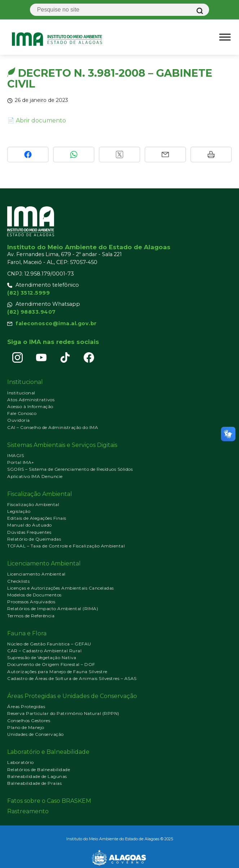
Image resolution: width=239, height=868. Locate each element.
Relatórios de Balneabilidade (39, 769)
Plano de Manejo (26, 727)
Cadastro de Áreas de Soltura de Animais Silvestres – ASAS (72, 678)
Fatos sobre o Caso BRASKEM (49, 801)
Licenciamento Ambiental (36, 574)
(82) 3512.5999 (28, 293)
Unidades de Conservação (36, 734)
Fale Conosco (22, 413)
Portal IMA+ (21, 462)
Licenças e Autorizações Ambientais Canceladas (61, 588)
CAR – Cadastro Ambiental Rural (44, 651)
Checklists (18, 581)
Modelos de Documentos (34, 595)
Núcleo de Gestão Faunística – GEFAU (49, 644)
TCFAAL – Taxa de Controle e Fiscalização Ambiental (66, 546)
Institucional (21, 393)
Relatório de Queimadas (34, 539)
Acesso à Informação (30, 406)
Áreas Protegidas (26, 706)
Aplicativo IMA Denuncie (35, 476)
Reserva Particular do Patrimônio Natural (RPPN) (63, 713)
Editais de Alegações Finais (37, 518)
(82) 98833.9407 (32, 312)
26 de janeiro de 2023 (41, 100)
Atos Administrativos (31, 400)
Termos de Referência (31, 616)
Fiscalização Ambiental (33, 504)
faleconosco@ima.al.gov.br (56, 323)
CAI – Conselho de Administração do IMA (53, 427)
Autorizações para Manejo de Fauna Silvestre (57, 672)
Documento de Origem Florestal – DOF (51, 664)
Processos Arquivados (31, 602)
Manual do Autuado (30, 525)
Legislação (19, 511)
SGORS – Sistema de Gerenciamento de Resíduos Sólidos (70, 469)
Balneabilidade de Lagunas (37, 776)
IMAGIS (16, 455)
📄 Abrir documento (37, 120)
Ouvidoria (19, 420)
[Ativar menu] (225, 37)
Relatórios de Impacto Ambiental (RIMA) (53, 609)
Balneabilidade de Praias (34, 783)
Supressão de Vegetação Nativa (42, 657)
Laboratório (21, 762)
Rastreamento (28, 811)
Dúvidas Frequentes (29, 532)
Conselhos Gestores (29, 721)
